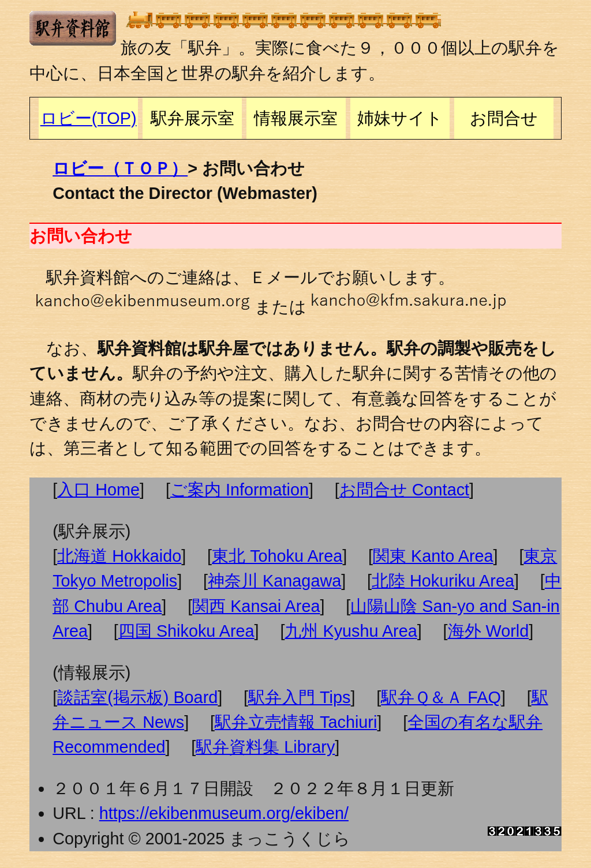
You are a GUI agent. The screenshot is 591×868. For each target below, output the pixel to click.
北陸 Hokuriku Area (443, 581)
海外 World (489, 631)
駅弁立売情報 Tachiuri (296, 722)
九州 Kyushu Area (351, 631)
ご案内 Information (240, 490)
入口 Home (98, 490)
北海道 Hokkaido (119, 556)
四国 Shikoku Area (186, 631)
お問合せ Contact (404, 490)
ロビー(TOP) (89, 118)
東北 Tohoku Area (277, 556)
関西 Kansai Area (256, 606)
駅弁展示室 (192, 118)
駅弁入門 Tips (299, 697)
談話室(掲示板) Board (137, 697)
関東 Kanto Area (433, 556)
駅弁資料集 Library (265, 747)
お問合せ (504, 118)
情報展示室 (296, 118)
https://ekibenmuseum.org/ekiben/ (224, 813)
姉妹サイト (400, 118)
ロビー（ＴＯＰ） (120, 168)
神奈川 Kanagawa (274, 581)
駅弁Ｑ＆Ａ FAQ (441, 697)
